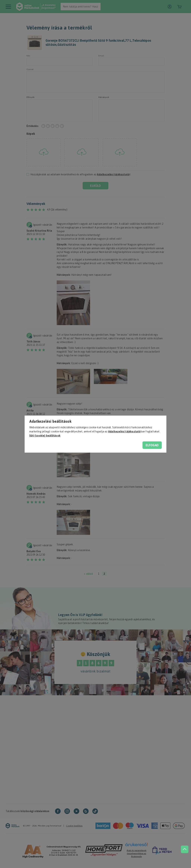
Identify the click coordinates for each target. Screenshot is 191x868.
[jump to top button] (184, 846)
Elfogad (152, 445)
